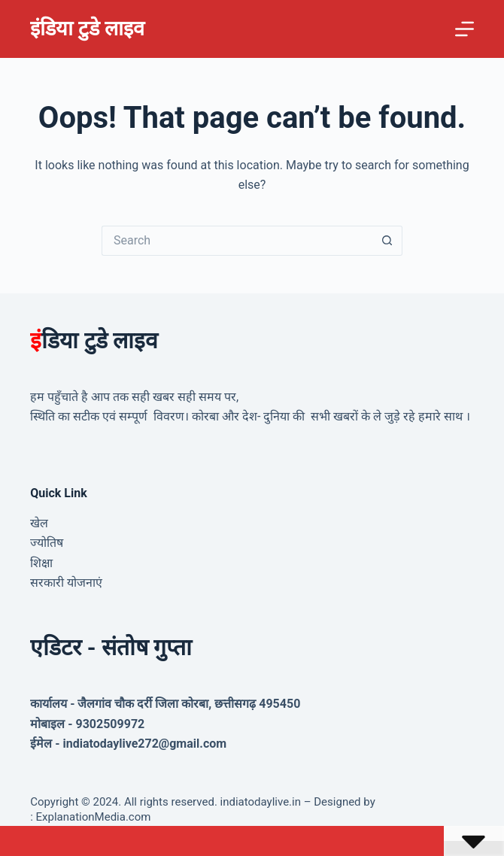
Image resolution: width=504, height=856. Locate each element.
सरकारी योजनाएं (66, 583)
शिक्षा (41, 563)
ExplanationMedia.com (92, 817)
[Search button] (387, 241)
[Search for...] (237, 241)
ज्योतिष (47, 543)
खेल (39, 523)
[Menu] (465, 29)
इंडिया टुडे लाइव (87, 29)
